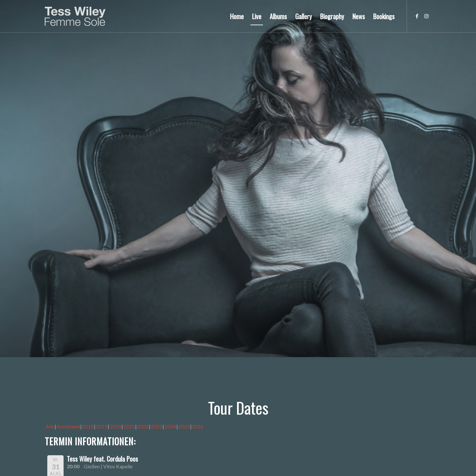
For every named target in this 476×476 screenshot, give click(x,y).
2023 (157, 426)
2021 (129, 426)
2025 (184, 426)
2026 (198, 426)
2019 (102, 426)
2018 (88, 426)
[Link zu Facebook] (417, 16)
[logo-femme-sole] (75, 16)
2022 (143, 426)
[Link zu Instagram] (426, 16)
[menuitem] (237, 16)
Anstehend (68, 426)
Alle (50, 426)
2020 (115, 426)
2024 (170, 426)
